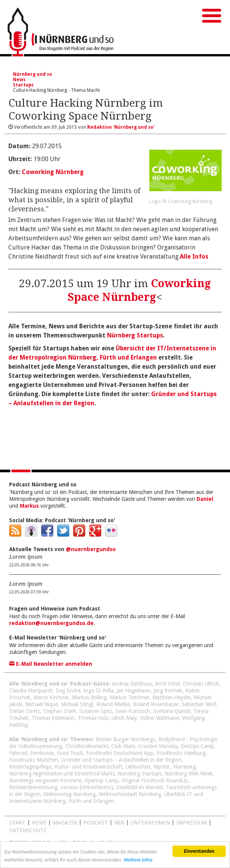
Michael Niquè (42, 704)
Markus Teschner (129, 697)
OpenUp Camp (101, 780)
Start (17, 823)
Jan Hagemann (133, 691)
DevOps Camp (197, 746)
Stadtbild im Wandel (139, 787)
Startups (23, 85)
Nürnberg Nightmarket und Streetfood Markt (62, 774)
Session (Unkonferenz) (87, 787)
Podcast (96, 823)
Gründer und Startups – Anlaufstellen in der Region (121, 760)
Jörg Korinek (168, 691)
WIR (119, 823)
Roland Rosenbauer (156, 704)
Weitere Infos (138, 862)
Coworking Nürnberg (53, 172)
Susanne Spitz (96, 711)
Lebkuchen (138, 767)
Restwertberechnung (33, 787)
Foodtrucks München (34, 760)
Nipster (162, 767)
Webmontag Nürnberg (69, 794)
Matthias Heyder (172, 697)
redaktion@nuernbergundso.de (51, 623)
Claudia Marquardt (31, 691)
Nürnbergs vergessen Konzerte (45, 780)
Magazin (65, 823)
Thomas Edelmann (53, 718)
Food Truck (70, 753)
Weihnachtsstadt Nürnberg (130, 794)
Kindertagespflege (30, 767)
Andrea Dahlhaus (132, 684)
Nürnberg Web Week (189, 774)
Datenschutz (28, 830)
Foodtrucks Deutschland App (120, 753)
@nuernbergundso (91, 549)
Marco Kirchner (51, 697)
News (19, 80)
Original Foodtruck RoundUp (155, 780)
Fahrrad (18, 753)
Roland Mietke (113, 704)
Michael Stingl (77, 704)
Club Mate (123, 746)
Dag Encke (68, 691)
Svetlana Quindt (172, 711)
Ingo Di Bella (98, 691)
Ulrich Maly (124, 718)
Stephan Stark (60, 711)
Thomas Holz (93, 718)
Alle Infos (194, 257)
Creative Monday (158, 746)
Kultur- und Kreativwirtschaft (88, 767)
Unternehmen (150, 823)
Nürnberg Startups (135, 335)
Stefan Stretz (25, 711)
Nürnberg (184, 767)
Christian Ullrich (201, 684)
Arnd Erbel (167, 684)
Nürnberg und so (33, 74)
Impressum (192, 823)
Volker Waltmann (160, 718)
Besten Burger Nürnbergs (125, 739)
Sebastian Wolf (199, 704)
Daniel (205, 499)
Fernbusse (42, 753)
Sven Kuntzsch (133, 711)
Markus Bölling (89, 697)
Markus (29, 506)
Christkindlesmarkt (87, 746)
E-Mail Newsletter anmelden (51, 664)
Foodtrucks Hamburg (181, 753)
